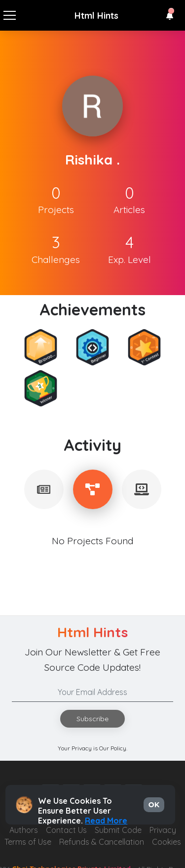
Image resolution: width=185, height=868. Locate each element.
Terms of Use (28, 842)
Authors (24, 830)
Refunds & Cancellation (102, 842)
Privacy (163, 830)
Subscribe (92, 719)
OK (154, 805)
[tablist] (44, 489)
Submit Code (118, 830)
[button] (170, 16)
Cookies (166, 842)
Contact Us (66, 830)
